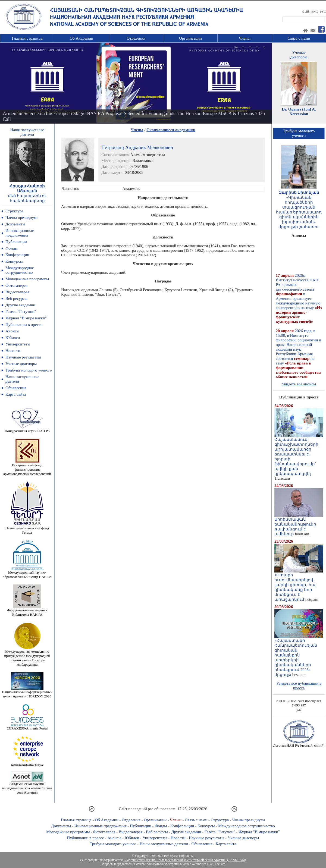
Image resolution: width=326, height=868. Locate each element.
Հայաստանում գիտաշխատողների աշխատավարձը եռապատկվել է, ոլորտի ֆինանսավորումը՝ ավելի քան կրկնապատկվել (299, 455)
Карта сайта (16, 394)
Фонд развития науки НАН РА (27, 429)
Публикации (16, 242)
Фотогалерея (16, 285)
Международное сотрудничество (20, 270)
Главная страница (27, 38)
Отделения (136, 38)
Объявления (16, 388)
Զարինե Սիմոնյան (299, 193)
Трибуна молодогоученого (299, 133)
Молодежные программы (27, 279)
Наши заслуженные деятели (164, 844)
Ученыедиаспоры (299, 55)
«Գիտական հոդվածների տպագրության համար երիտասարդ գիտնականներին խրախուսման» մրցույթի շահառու (299, 212)
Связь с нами (299, 38)
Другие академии (20, 305)
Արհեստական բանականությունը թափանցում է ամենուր (299, 525)
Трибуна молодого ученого (29, 370)
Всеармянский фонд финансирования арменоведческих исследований (27, 468)
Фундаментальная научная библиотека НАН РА (27, 611)
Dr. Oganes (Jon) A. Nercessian (299, 111)
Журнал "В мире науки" (26, 318)
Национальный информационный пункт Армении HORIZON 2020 (27, 692)
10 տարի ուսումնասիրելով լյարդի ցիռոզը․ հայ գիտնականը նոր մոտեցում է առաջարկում (299, 585)
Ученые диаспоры (21, 364)
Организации (190, 38)
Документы (15, 224)
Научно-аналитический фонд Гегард (27, 529)
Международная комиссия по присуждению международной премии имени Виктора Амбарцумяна (27, 656)
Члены (245, 38)
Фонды (12, 248)
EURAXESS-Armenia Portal (27, 727)
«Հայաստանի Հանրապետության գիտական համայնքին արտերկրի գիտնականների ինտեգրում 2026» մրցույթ (299, 656)
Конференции (17, 255)
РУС (323, 12)
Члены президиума (22, 218)
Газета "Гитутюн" (21, 312)
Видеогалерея (17, 292)
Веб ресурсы (16, 298)
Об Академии (81, 38)
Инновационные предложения (20, 233)
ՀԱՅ (306, 12)
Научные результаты (23, 357)
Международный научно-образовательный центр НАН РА (27, 573)
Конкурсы (14, 261)
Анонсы (12, 331)
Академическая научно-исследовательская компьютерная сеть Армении (27, 786)
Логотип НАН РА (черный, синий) (299, 744)
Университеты (18, 344)
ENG (315, 12)
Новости (13, 351)
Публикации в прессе (24, 325)
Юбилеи (13, 338)
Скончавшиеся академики (171, 130)
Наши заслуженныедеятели (27, 132)
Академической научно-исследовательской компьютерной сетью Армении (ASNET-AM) (185, 860)
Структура (14, 211)
